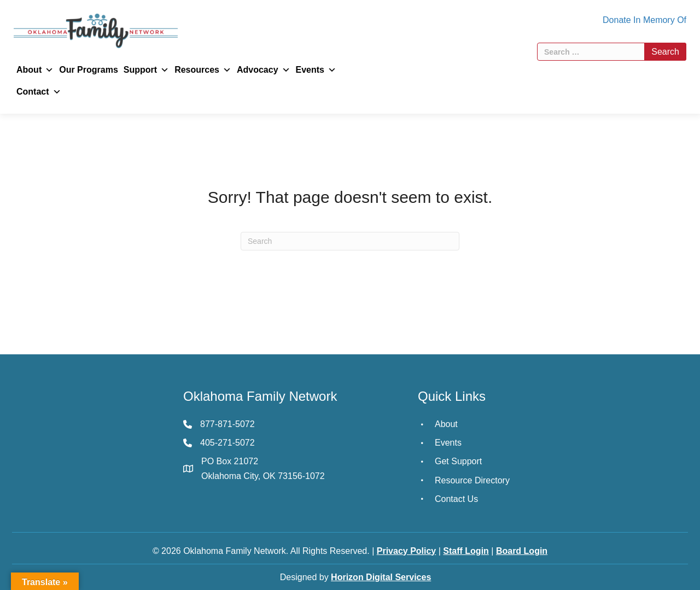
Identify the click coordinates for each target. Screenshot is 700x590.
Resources (203, 70)
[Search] (350, 241)
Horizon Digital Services (381, 577)
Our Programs (89, 70)
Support (146, 70)
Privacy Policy (407, 551)
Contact (39, 92)
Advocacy (264, 70)
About (35, 70)
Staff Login (466, 551)
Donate (617, 20)
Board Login (522, 551)
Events (316, 70)
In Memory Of (660, 20)
